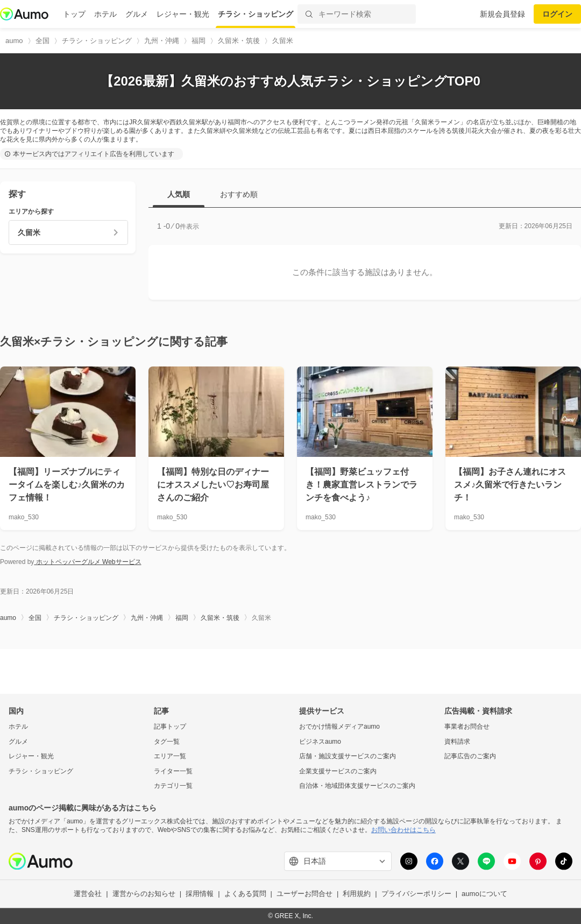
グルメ (137, 14)
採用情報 (200, 894)
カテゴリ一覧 (173, 786)
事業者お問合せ (467, 726)
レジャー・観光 (183, 14)
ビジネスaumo (320, 742)
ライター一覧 (173, 771)
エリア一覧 (170, 757)
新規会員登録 (502, 14)
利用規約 (357, 894)
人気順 (179, 194)
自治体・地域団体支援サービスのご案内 (357, 786)
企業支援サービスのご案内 (338, 771)
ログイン (557, 14)
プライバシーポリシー (416, 894)
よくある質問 (245, 894)
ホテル (105, 14)
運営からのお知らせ (144, 894)
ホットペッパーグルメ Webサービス (87, 562)
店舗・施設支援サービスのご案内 (348, 757)
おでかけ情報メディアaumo (339, 726)
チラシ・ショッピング (256, 14)
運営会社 (88, 894)
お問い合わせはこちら (403, 830)
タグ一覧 (167, 742)
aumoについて (484, 894)
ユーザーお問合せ (304, 894)
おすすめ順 (239, 194)
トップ (74, 14)
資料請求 (457, 742)
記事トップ (170, 726)
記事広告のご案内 (470, 757)
